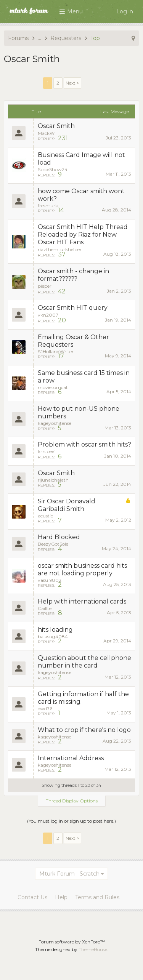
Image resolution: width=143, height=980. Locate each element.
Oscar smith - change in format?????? (73, 275)
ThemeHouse (93, 949)
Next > (72, 83)
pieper (45, 286)
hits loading (55, 630)
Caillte (45, 608)
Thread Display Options (72, 801)
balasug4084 (53, 637)
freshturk (48, 206)
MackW (46, 133)
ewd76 (45, 709)
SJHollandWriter (56, 351)
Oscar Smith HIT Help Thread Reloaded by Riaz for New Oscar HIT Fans (83, 235)
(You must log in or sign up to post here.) (71, 821)
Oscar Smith (56, 126)
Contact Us (32, 897)
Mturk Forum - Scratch (69, 874)
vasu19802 (50, 580)
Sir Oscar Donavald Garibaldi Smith (67, 505)
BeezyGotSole (53, 544)
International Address (71, 758)
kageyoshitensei (55, 423)
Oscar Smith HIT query (73, 308)
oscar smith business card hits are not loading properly (82, 569)
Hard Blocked (59, 537)
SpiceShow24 (53, 169)
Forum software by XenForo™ (72, 942)
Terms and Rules (97, 897)
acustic (45, 516)
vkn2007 (48, 315)
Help (61, 897)
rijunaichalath (53, 480)
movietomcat (53, 387)
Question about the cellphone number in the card (84, 662)
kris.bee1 (47, 451)
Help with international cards (82, 601)
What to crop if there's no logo (84, 730)
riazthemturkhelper (60, 249)
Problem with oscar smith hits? (84, 444)
